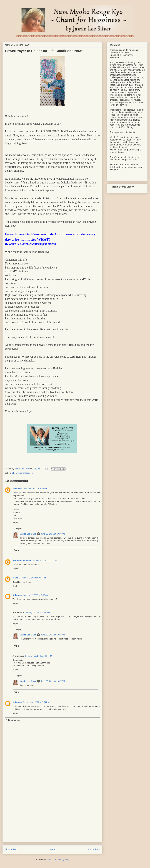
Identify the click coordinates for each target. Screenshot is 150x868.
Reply (15, 522)
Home (53, 850)
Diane (15, 578)
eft (13, 473)
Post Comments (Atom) (59, 860)
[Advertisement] (52, 818)
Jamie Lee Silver (28, 534)
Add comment (13, 720)
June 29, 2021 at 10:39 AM (53, 534)
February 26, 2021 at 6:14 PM (39, 656)
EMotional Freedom (24, 473)
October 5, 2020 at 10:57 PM (36, 489)
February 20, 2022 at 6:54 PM (36, 702)
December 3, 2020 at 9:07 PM (32, 578)
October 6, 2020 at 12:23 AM (45, 561)
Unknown (17, 489)
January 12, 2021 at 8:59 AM (35, 595)
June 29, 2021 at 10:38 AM (53, 635)
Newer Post (11, 850)
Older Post (94, 850)
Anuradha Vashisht (22, 561)
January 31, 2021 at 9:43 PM (38, 612)
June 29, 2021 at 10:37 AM (53, 681)
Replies (19, 528)
